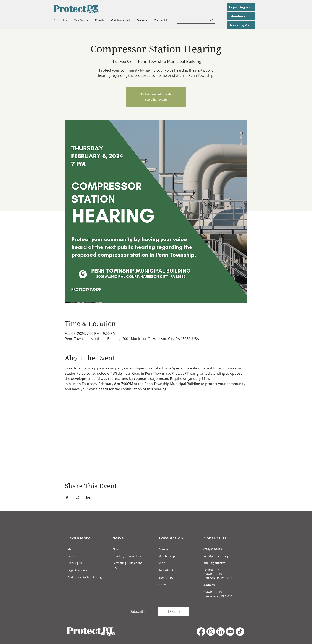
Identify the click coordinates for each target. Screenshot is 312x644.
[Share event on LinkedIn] (88, 498)
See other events (156, 99)
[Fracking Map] (241, 25)
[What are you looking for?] (189, 21)
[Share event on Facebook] (67, 498)
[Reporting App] (241, 7)
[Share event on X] (77, 498)
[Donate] (174, 611)
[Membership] (241, 16)
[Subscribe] (138, 611)
